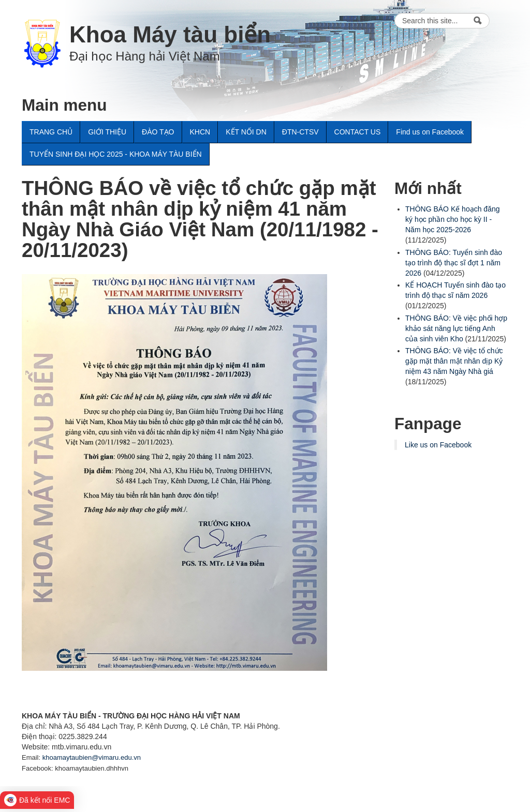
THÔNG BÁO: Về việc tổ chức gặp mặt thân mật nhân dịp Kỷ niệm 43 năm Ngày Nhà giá (454, 361)
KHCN (200, 132)
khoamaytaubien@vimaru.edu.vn (92, 757)
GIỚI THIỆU (107, 132)
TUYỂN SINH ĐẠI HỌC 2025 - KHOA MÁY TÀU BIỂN (116, 154)
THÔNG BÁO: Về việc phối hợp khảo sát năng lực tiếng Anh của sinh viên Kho (456, 328)
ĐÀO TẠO (158, 132)
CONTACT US (358, 132)
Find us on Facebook (430, 132)
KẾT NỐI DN (246, 132)
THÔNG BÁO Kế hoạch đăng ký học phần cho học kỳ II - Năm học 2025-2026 (453, 219)
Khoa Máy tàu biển (170, 34)
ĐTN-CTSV (300, 132)
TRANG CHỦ (51, 132)
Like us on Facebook (438, 445)
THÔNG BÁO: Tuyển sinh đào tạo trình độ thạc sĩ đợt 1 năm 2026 (454, 263)
